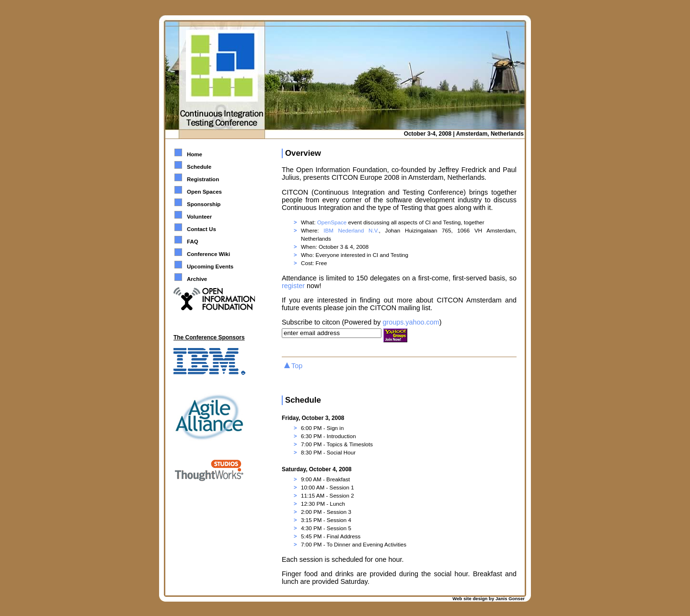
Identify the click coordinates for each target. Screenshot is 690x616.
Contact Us (201, 229)
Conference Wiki (208, 254)
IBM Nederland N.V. (351, 230)
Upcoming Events (210, 267)
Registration (203, 179)
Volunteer (199, 217)
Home (195, 154)
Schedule (199, 167)
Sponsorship (204, 204)
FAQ (193, 242)
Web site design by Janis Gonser (489, 599)
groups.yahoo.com (411, 322)
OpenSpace (332, 222)
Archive (197, 279)
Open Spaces (204, 192)
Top (297, 366)
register (293, 286)
